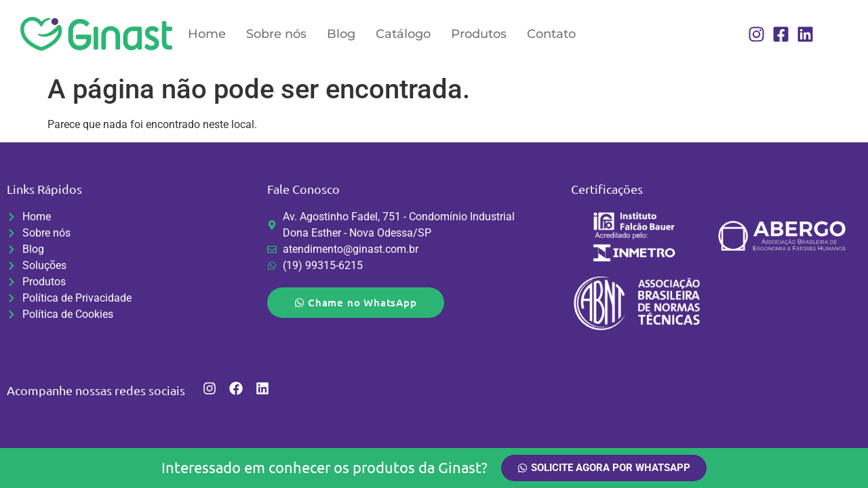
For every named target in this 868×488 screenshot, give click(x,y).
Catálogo (403, 34)
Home (207, 34)
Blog (341, 34)
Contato (551, 34)
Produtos (479, 34)
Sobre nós (276, 34)
